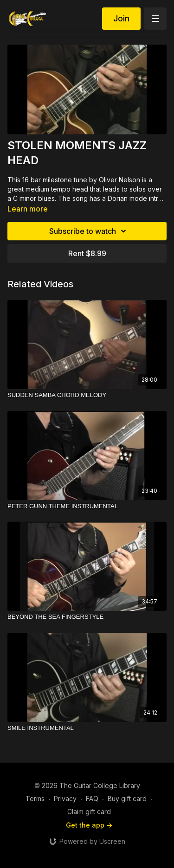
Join (121, 18)
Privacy (65, 798)
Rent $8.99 (87, 253)
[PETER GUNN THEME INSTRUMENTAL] (87, 506)
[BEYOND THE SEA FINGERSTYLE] (87, 617)
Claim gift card (89, 812)
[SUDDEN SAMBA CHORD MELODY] (87, 395)
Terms (35, 798)
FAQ (92, 798)
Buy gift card (127, 798)
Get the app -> (89, 825)
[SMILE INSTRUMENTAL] (87, 728)
